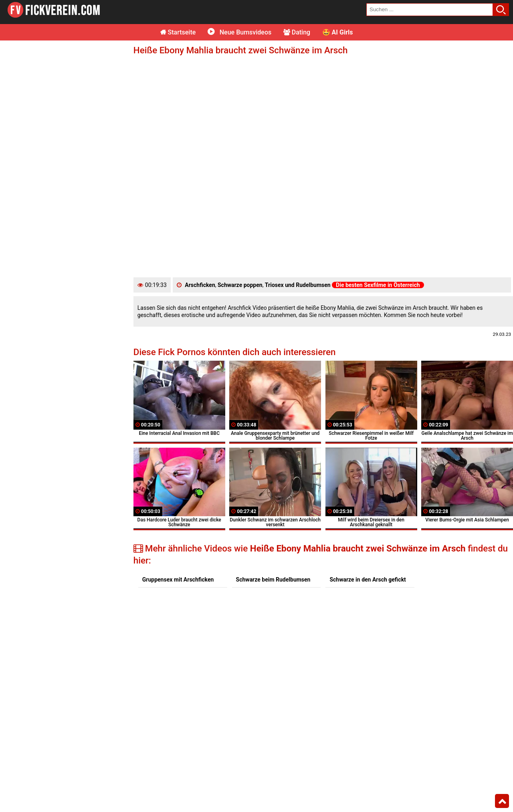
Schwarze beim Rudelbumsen (273, 580)
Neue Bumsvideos (239, 32)
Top (502, 801)
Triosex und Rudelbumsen (298, 285)
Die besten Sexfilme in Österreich (378, 285)
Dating (297, 32)
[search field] (430, 10)
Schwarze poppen (240, 285)
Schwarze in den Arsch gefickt (368, 580)
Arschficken (200, 285)
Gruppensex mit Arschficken (178, 580)
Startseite (178, 32)
